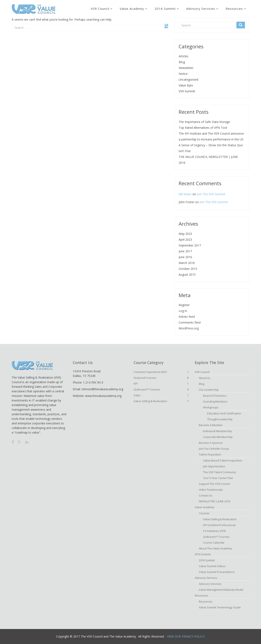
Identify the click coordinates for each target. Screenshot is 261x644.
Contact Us (206, 495)
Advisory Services (201, 9)
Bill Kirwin (185, 194)
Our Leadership (209, 390)
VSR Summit (187, 91)
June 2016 (185, 257)
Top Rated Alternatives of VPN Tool (203, 128)
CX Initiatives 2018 (214, 531)
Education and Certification (224, 413)
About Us (205, 378)
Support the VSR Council (214, 484)
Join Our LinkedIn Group (214, 449)
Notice (183, 74)
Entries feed (187, 317)
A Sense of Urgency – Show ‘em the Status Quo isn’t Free (211, 148)
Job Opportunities (214, 466)
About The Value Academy (215, 548)
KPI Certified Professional (219, 525)
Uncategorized (188, 79)
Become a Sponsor (211, 443)
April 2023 (185, 239)
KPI (161, 384)
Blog (182, 62)
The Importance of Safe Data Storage (204, 122)
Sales (161, 395)
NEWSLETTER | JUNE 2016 (215, 501)
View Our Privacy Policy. (186, 636)
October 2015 (188, 269)
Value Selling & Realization (161, 401)
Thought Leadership (220, 419)
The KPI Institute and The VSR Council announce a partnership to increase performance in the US (211, 136)
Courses (204, 513)
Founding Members (215, 401)
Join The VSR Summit (211, 194)
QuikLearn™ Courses (161, 389)
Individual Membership (218, 431)
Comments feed (190, 322)
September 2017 (190, 245)
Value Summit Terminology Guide (220, 607)
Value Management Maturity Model (221, 590)
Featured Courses (161, 378)
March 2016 (187, 263)
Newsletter (186, 68)
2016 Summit (165, 9)
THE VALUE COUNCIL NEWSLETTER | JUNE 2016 (208, 160)
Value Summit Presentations (217, 572)
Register (184, 305)
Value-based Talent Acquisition (223, 460)
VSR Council (100, 9)
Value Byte (186, 85)
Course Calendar (214, 543)
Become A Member (211, 425)
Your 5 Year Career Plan (218, 478)
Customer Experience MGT (161, 372)
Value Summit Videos (212, 566)
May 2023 (185, 234)
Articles (184, 56)
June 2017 (185, 251)
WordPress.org (189, 328)
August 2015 (187, 274)
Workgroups (211, 407)
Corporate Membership (218, 437)
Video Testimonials (211, 490)
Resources (234, 9)
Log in (183, 311)
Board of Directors (215, 396)
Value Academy (132, 9)
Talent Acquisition (210, 454)
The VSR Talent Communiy (220, 472)
